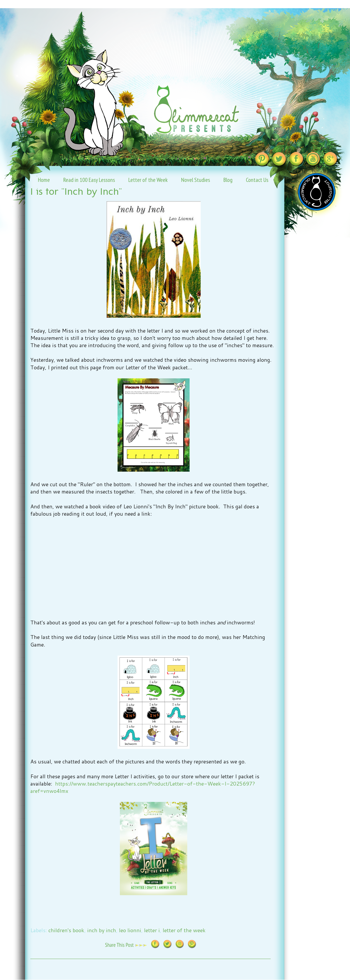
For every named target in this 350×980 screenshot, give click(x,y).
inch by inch (102, 930)
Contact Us (257, 180)
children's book (66, 930)
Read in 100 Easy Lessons (89, 180)
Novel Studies (196, 180)
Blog (228, 180)
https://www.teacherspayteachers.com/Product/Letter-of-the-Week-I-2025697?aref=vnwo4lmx (143, 787)
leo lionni (130, 930)
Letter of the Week (148, 180)
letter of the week (184, 930)
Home (44, 180)
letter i (152, 930)
